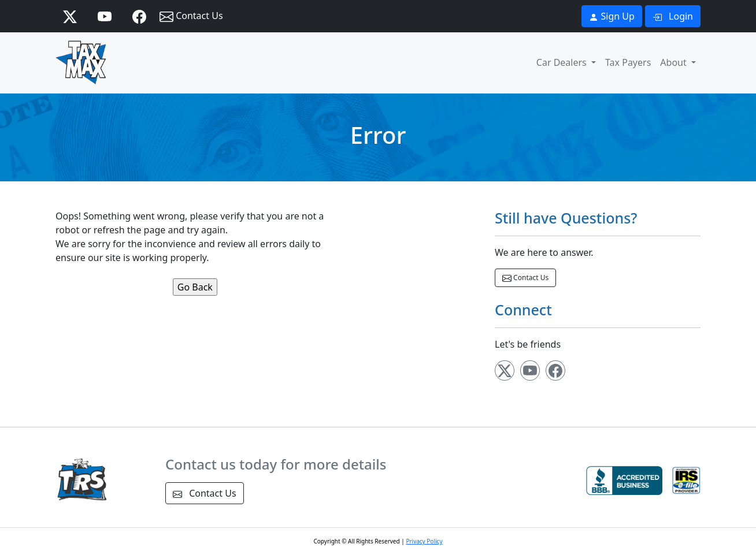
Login (673, 16)
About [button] (675, 62)
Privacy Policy (424, 541)
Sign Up (612, 16)
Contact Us (191, 16)
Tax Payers (628, 62)
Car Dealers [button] (563, 62)
